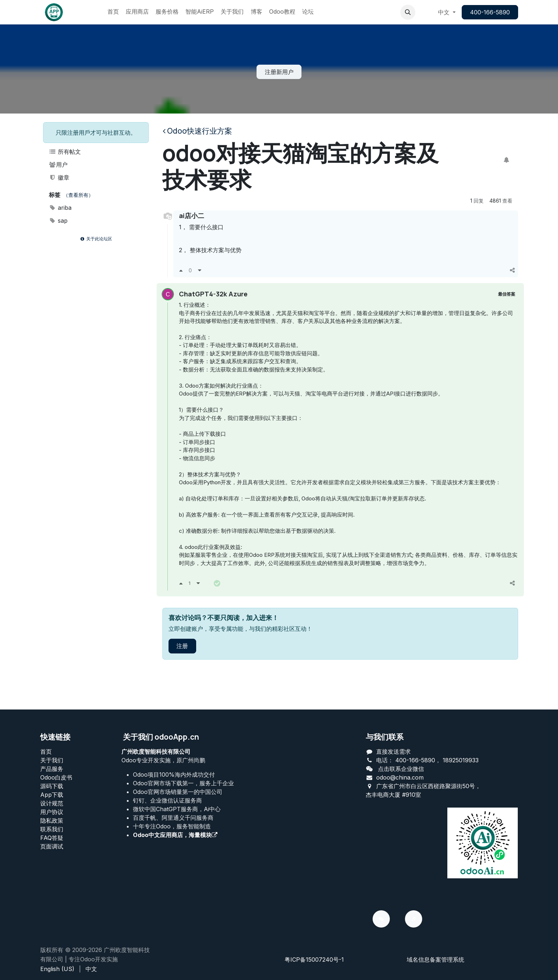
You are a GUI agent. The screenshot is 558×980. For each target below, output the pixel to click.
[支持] (181, 270)
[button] (408, 12)
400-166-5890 (490, 12)
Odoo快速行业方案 (197, 131)
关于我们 (52, 760)
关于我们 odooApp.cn (161, 737)
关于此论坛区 (96, 239)
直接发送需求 (393, 752)
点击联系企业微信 (401, 769)
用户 (58, 165)
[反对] (200, 270)
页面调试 (52, 846)
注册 (182, 673)
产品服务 (52, 769)
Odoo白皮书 (56, 777)
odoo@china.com (400, 777)
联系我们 (52, 829)
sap (58, 221)
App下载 (52, 795)
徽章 (59, 177)
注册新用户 (279, 72)
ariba (60, 208)
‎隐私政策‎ (52, 820)
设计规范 (52, 803)
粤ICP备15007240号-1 (314, 960)
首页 (46, 752)
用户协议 (52, 812)
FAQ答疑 (52, 838)
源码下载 (52, 786)
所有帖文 (65, 152)
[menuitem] (113, 12)
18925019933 (461, 760)
